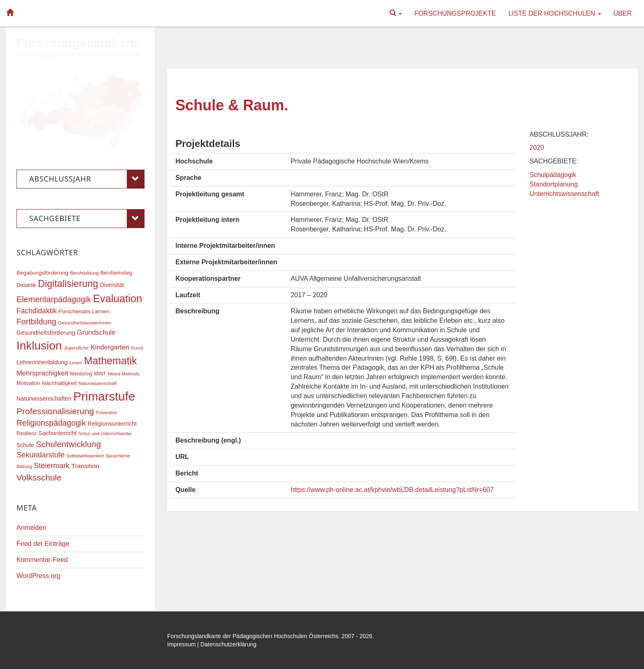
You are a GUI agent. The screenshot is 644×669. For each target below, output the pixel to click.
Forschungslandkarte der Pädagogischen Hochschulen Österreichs (253, 636)
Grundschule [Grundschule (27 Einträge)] (96, 332)
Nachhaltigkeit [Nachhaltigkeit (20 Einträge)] (59, 383)
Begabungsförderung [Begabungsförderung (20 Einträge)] (42, 273)
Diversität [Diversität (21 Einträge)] (112, 285)
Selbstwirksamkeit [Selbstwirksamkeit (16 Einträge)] (85, 456)
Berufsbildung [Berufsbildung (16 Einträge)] (84, 273)
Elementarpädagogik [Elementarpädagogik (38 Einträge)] (54, 299)
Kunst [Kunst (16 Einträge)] (137, 348)
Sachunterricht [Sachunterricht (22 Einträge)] (57, 433)
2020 (537, 148)
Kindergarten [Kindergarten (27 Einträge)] (110, 347)
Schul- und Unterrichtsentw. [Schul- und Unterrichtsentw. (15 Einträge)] (105, 434)
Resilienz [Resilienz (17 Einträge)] (27, 434)
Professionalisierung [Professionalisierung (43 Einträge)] (55, 411)
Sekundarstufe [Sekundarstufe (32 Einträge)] (41, 455)
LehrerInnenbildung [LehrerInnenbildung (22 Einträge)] (42, 362)
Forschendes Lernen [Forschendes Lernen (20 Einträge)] (84, 311)
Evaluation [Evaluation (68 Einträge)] (118, 298)
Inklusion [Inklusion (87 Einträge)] (39, 346)
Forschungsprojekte (455, 13)
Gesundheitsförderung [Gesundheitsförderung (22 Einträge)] (46, 333)
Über (623, 13)
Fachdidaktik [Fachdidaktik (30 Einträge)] (37, 311)
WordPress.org (38, 576)
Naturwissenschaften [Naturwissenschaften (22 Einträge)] (44, 399)
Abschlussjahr (87, 179)
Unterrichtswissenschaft (564, 194)
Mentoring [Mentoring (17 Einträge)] (81, 374)
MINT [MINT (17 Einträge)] (100, 374)
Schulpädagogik (553, 175)
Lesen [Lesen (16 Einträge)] (76, 363)
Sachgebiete (87, 219)
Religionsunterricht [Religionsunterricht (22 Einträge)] (112, 424)
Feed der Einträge (43, 544)
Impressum (181, 644)
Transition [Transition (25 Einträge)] (85, 466)
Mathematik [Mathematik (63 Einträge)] (111, 361)
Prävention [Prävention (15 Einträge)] (106, 413)
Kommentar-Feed (42, 560)
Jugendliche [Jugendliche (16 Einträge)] (76, 348)
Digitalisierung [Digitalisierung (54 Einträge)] (68, 284)
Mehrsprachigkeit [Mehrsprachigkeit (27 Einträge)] (42, 373)
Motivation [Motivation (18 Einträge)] (28, 383)
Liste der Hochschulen (554, 13)
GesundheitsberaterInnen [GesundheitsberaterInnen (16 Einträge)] (84, 323)
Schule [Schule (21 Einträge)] (25, 445)
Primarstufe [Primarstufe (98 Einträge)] (104, 396)
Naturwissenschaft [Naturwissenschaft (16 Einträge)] (97, 383)
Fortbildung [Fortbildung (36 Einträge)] (36, 322)
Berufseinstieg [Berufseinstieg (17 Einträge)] (116, 273)
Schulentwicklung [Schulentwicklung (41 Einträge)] (68, 444)
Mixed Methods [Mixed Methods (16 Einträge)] (124, 374)
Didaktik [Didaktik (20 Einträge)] (26, 285)
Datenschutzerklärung (229, 644)
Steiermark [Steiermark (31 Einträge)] (52, 466)
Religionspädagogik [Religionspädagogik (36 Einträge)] (51, 423)
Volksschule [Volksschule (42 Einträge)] (39, 477)
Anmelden (31, 528)
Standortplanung (554, 184)
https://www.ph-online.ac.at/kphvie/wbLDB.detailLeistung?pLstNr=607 (392, 490)
